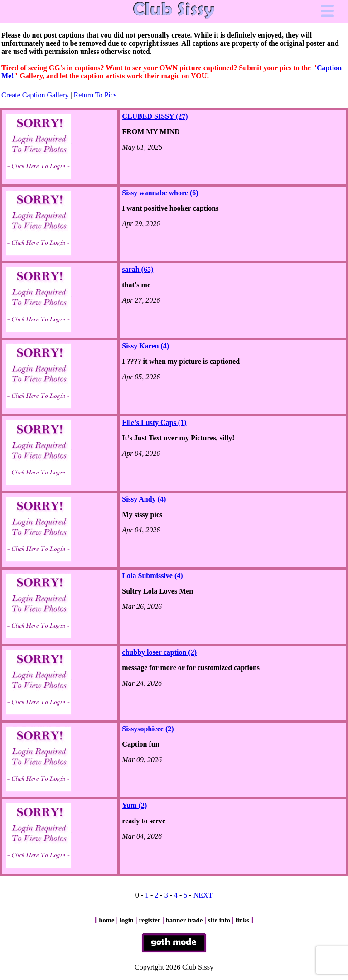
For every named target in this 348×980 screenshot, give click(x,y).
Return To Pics (95, 95)
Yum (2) (134, 805)
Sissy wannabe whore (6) (160, 193)
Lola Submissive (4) (152, 576)
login (127, 920)
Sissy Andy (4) (144, 499)
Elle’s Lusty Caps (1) (154, 422)
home (106, 920)
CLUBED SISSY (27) (155, 116)
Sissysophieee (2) (148, 729)
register (150, 920)
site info (219, 920)
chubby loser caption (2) (159, 652)
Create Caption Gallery (35, 95)
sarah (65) (138, 269)
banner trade (184, 920)
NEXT (203, 895)
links (242, 920)
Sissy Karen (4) (145, 346)
